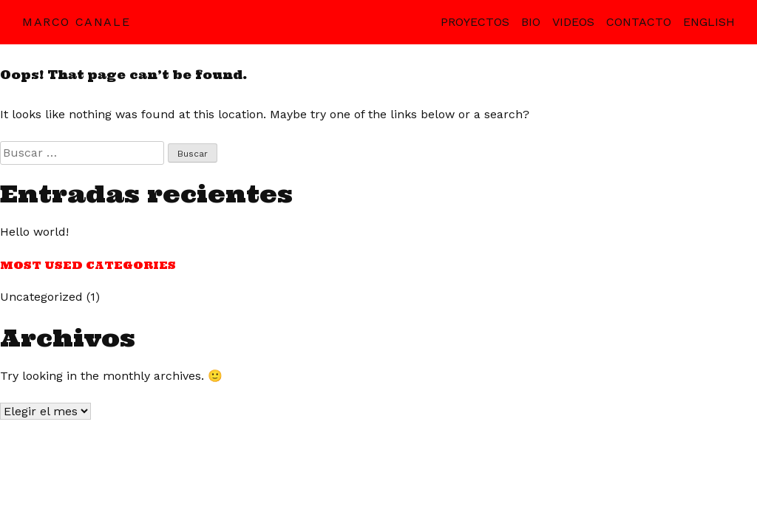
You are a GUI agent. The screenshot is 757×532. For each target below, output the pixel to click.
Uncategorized (41, 297)
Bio (531, 22)
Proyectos (475, 22)
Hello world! (34, 232)
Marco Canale (76, 22)
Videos (573, 22)
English (709, 22)
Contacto (639, 22)
